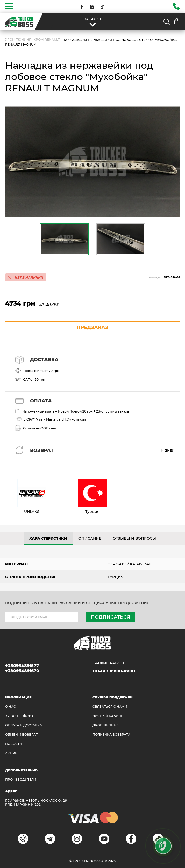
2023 (112, 861)
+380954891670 (22, 671)
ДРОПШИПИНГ (105, 725)
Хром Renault (47, 39)
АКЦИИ (11, 753)
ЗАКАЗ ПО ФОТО (19, 716)
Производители (21, 780)
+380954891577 (22, 666)
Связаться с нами (110, 707)
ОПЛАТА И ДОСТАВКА (24, 725)
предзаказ (93, 327)
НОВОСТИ (14, 744)
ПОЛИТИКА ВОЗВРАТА (111, 735)
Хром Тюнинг (18, 39)
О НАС (10, 707)
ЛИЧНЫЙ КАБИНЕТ (109, 716)
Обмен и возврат (21, 735)
